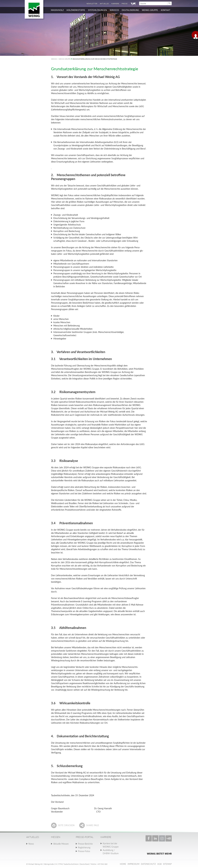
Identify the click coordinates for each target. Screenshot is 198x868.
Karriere (115, 4)
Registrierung (84, 847)
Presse (125, 4)
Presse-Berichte (85, 844)
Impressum (133, 864)
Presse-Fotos (84, 851)
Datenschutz (148, 864)
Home (123, 864)
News (31, 844)
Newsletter (92, 4)
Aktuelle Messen (61, 844)
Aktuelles (104, 4)
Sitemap (167, 864)
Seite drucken (66, 825)
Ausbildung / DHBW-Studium (111, 852)
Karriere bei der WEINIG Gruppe (111, 845)
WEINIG (54, 59)
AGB (159, 864)
